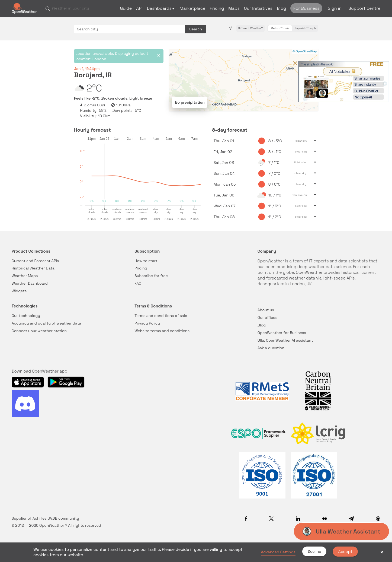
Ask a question (271, 348)
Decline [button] (314, 551)
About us (266, 310)
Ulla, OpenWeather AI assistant (285, 340)
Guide (126, 8)
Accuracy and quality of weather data (46, 323)
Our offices (267, 317)
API (139, 8)
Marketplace (192, 8)
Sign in (335, 8)
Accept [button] (345, 552)
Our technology (26, 316)
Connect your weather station (39, 331)
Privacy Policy (147, 323)
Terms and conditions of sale (161, 316)
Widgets (19, 291)
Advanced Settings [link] (278, 552)
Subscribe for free (151, 276)
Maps (234, 8)
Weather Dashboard (30, 283)
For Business (306, 8)
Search (196, 29)
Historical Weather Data (33, 268)
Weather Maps (25, 276)
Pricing (217, 8)
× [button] (382, 552)
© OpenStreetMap (305, 51)
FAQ (138, 283)
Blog (281, 8)
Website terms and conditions (162, 331)
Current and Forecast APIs (35, 261)
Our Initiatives (258, 8)
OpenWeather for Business (282, 333)
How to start (146, 261)
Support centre (364, 8)
